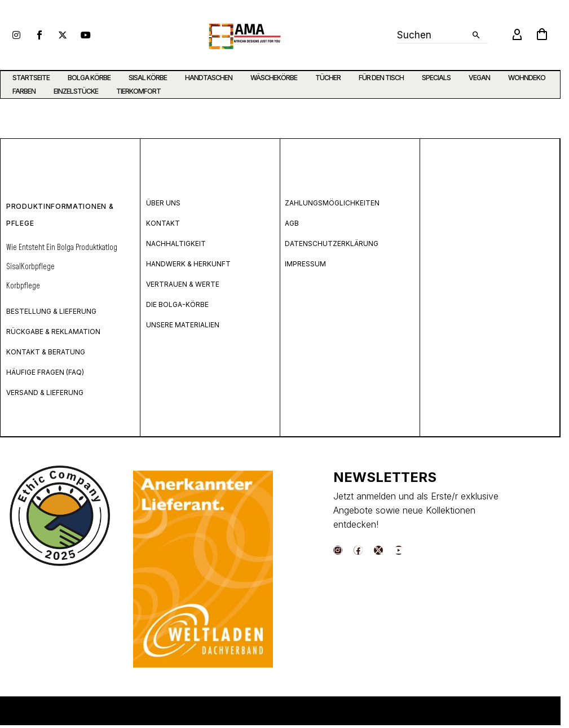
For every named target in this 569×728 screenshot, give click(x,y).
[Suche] (442, 35)
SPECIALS (436, 78)
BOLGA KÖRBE (89, 78)
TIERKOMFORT (138, 91)
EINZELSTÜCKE (76, 91)
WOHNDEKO (527, 78)
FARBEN (24, 91)
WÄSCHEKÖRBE (274, 78)
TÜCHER (328, 78)
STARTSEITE (31, 78)
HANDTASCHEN (209, 78)
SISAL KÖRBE (148, 78)
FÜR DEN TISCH (381, 78)
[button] (476, 35)
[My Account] (517, 35)
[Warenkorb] (542, 35)
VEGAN (479, 78)
